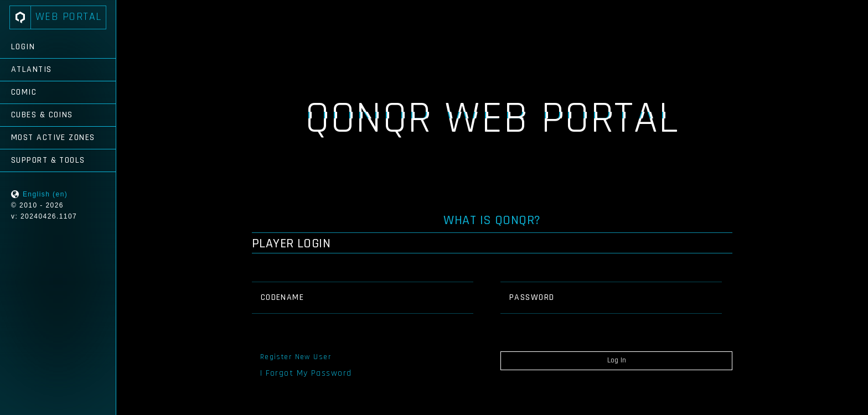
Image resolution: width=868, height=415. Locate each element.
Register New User (296, 357)
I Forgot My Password (306, 373)
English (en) (45, 194)
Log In (617, 360)
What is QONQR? (492, 220)
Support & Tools (48, 160)
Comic (24, 92)
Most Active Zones (53, 138)
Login (23, 47)
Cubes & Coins (42, 115)
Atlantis (32, 69)
